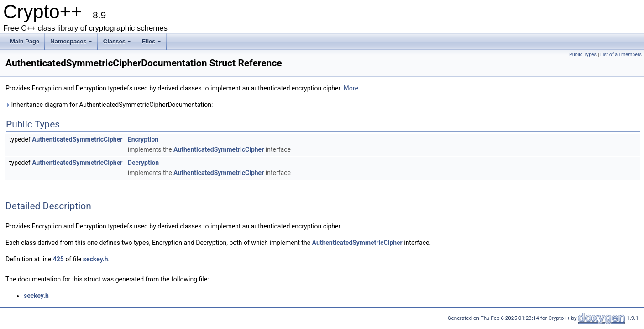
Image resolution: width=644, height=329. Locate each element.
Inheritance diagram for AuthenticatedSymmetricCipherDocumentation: (109, 105)
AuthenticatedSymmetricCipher (77, 139)
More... (353, 88)
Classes (117, 41)
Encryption (143, 139)
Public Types (583, 55)
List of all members (621, 55)
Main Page (25, 41)
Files (152, 41)
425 (58, 259)
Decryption (143, 163)
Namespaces (71, 41)
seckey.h (96, 259)
